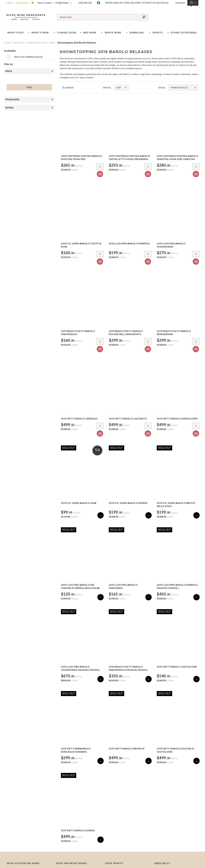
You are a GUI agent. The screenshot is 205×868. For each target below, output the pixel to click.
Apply (29, 87)
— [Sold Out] (101, 515)
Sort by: (162, 88)
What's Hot (16, 33)
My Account (22, 3)
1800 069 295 (85, 3)
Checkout (180, 3)
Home (7, 43)
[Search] (99, 17)
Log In (10, 3)
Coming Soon (67, 33)
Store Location (45, 3)
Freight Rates (62, 3)
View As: (107, 88)
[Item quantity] (100, 166)
